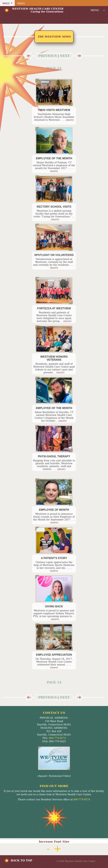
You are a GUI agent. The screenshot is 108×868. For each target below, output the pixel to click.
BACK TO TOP (21, 861)
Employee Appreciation (54, 655)
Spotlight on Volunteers (54, 255)
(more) (70, 120)
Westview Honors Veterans (54, 358)
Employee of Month (54, 510)
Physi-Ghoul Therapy (54, 456)
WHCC (6, 3)
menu (98, 10)
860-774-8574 (57, 738)
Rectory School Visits (54, 207)
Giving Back (54, 606)
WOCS (21, 3)
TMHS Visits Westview (54, 110)
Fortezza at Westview (54, 308)
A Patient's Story (54, 558)
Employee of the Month (54, 158)
